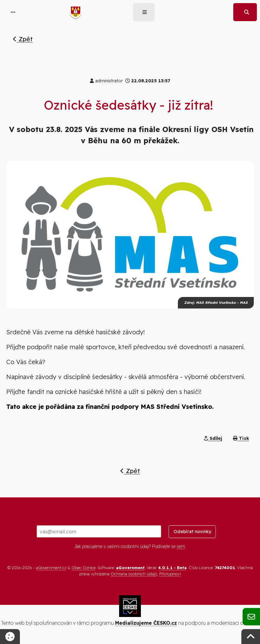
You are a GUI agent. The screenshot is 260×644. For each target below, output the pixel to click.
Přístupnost (170, 574)
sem (181, 546)
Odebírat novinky (192, 532)
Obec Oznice (84, 568)
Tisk (241, 438)
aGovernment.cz (51, 568)
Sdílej (213, 438)
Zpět (23, 39)
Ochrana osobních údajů (134, 574)
